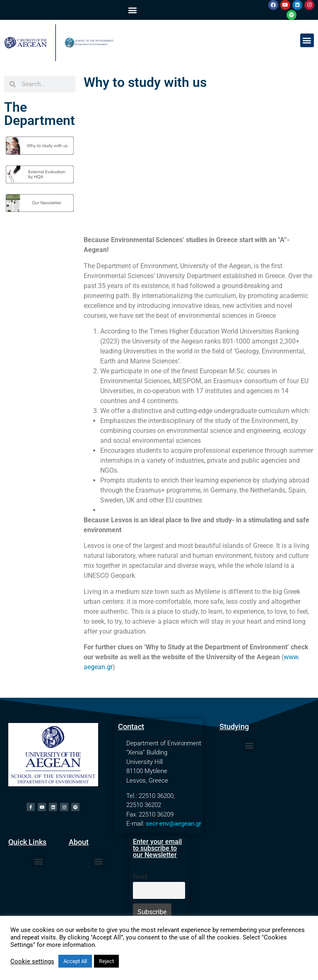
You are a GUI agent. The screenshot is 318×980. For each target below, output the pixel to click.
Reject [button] (106, 961)
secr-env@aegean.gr (173, 824)
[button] (133, 10)
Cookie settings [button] (32, 961)
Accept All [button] (75, 961)
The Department (40, 114)
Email (140, 877)
